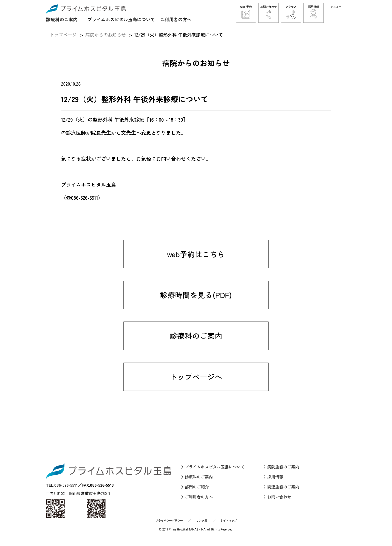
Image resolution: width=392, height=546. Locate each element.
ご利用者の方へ (176, 19)
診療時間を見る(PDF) (196, 303)
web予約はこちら (196, 262)
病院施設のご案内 (283, 472)
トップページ (63, 35)
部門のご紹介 (197, 492)
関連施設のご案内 (283, 492)
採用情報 (275, 482)
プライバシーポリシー (169, 526)
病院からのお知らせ (105, 35)
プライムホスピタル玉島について (121, 19)
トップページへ (196, 385)
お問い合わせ (279, 502)
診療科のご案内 (62, 19)
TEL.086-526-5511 (62, 490)
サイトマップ (228, 526)
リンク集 (201, 526)
